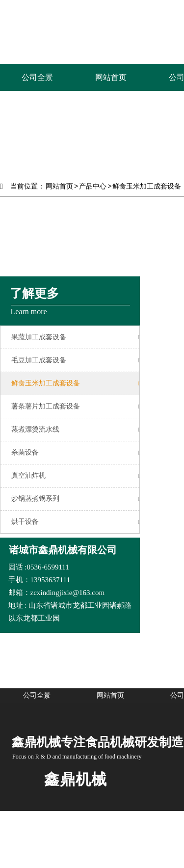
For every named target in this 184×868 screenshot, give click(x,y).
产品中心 (93, 186)
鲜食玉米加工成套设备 (147, 186)
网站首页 (59, 186)
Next (171, 128)
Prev (13, 128)
